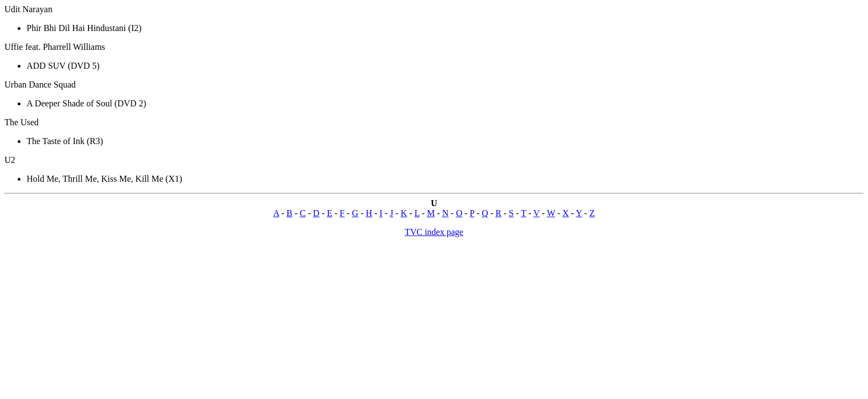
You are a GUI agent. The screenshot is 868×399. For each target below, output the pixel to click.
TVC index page (434, 232)
